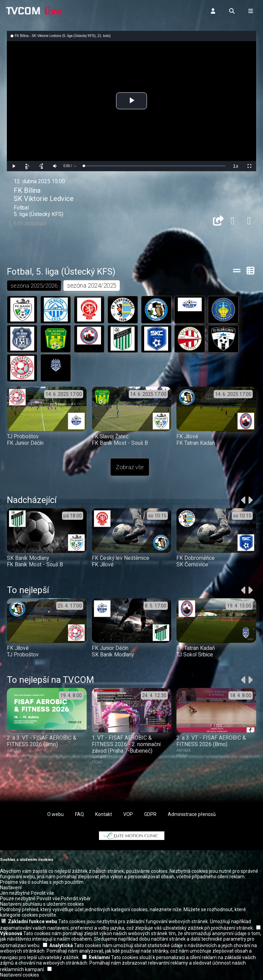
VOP (128, 817)
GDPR (150, 817)
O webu (55, 817)
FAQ (79, 817)
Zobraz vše (130, 469)
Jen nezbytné (15, 895)
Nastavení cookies (20, 977)
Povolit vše (42, 895)
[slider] (154, 166)
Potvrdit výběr (76, 901)
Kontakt (104, 817)
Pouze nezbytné (18, 901)
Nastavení (11, 890)
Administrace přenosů (192, 817)
